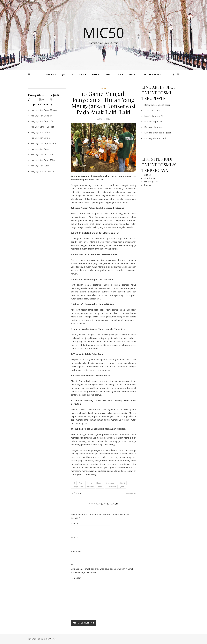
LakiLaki (122, 483)
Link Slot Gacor (47, 155)
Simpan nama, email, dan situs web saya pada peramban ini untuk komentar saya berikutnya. (102, 571)
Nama (75, 523)
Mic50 (104, 33)
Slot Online (45, 132)
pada (100, 487)
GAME (104, 89)
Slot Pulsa (44, 166)
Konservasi (110, 483)
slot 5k (148, 175)
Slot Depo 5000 (47, 160)
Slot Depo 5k (46, 116)
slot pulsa (155, 110)
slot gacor (165, 105)
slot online (158, 127)
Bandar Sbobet (47, 127)
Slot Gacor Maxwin (48, 110)
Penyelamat (111, 487)
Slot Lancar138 (47, 171)
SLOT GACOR (79, 74)
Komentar (76, 578)
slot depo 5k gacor (162, 133)
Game (90, 483)
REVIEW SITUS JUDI (57, 74)
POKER (95, 74)
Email (74, 537)
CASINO (108, 74)
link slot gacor (151, 182)
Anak (81, 483)
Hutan (99, 483)
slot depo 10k (155, 122)
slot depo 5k (157, 116)
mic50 (79, 493)
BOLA (121, 74)
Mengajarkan (78, 487)
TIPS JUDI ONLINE (151, 74)
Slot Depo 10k (46, 121)
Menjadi (90, 487)
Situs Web (76, 551)
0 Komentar (131, 493)
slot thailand (150, 178)
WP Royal (52, 639)
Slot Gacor (44, 149)
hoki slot (148, 185)
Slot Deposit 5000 (48, 143)
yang (122, 487)
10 (74, 483)
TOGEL (132, 74)
